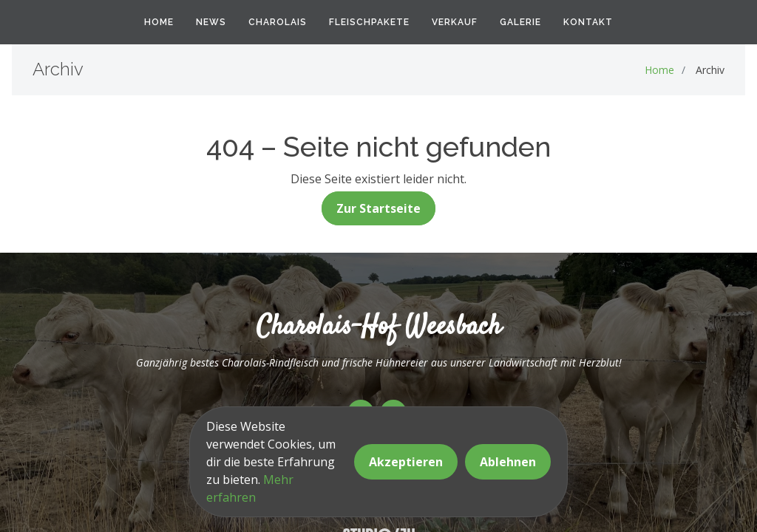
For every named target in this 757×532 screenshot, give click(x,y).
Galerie (520, 22)
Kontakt (588, 22)
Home (159, 22)
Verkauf (455, 22)
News (211, 22)
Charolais (278, 22)
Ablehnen (508, 462)
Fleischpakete (369, 22)
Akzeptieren (406, 462)
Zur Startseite (378, 208)
